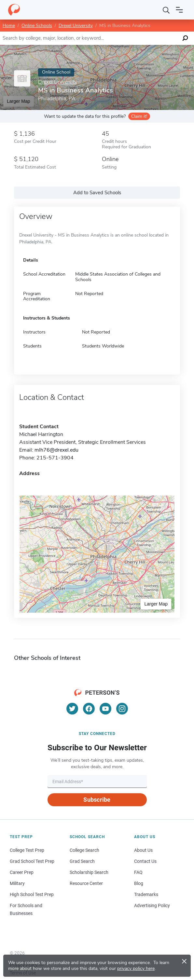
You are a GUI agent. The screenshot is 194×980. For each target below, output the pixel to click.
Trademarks (146, 894)
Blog (139, 883)
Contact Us (145, 861)
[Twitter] (72, 709)
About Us (143, 850)
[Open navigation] (179, 10)
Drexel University (76, 26)
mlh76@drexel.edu (56, 450)
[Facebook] (89, 709)
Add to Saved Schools (97, 193)
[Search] (166, 10)
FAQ (138, 872)
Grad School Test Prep (32, 861)
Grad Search (82, 861)
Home (9, 26)
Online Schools (37, 26)
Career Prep (22, 872)
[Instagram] (122, 709)
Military (17, 883)
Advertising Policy (152, 905)
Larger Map (156, 604)
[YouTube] (105, 709)
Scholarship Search (89, 872)
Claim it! (139, 116)
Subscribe (97, 800)
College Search (84, 850)
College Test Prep (27, 850)
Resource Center (86, 883)
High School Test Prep (32, 894)
